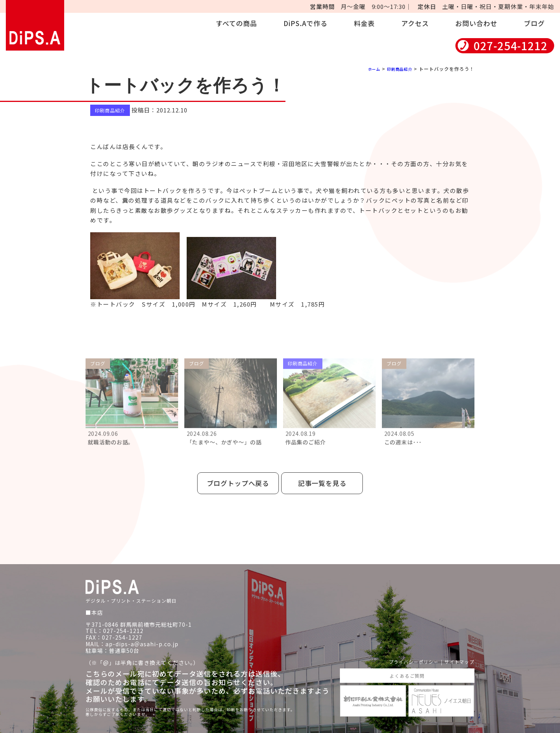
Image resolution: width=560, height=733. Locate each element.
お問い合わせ (476, 23)
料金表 (364, 23)
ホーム (368, 69)
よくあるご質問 (407, 668)
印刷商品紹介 (397, 69)
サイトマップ (457, 653)
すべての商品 (236, 23)
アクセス (415, 23)
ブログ (534, 23)
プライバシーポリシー (404, 653)
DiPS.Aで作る (305, 23)
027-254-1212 (511, 46)
